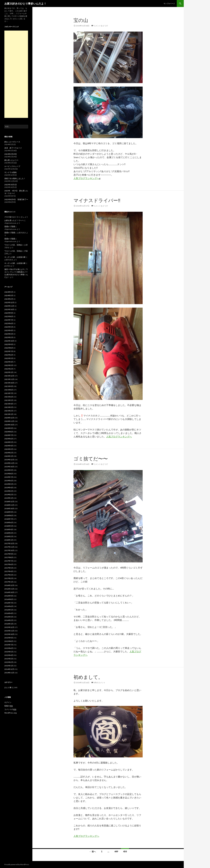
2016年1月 (9, 624)
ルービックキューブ (12, 166)
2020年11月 (9, 421)
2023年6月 (9, 323)
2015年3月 (9, 659)
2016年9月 (9, 596)
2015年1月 (9, 666)
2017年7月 (9, 561)
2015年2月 (9, 662)
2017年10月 (9, 550)
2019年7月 (9, 477)
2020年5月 (9, 442)
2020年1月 (9, 456)
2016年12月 (9, 585)
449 (116, 851)
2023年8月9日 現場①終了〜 (16, 199)
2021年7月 (9, 393)
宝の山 (81, 20)
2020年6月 (9, 439)
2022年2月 (9, 369)
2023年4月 (9, 330)
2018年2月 (9, 536)
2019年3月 (9, 491)
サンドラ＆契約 (10, 172)
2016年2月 (9, 620)
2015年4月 (9, 655)
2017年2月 (9, 578)
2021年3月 (9, 407)
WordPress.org (10, 713)
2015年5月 (9, 652)
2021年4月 (9, 404)
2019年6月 (9, 481)
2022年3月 (9, 365)
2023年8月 (9, 316)
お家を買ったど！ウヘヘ (14, 220)
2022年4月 (9, 362)
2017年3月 (9, 575)
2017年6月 (9, 564)
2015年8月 (9, 641)
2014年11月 (9, 673)
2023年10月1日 (11, 185)
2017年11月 (9, 547)
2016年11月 (9, 589)
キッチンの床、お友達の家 (15, 257)
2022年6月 (9, 355)
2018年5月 (9, 526)
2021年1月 (9, 414)
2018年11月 (9, 505)
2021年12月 (9, 376)
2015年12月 (9, 627)
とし (22, 217)
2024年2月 (9, 299)
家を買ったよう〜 (11, 160)
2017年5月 (9, 568)
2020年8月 (9, 432)
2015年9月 (9, 638)
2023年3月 (9, 334)
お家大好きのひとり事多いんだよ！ (25, 3)
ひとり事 (8, 687)
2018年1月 (9, 540)
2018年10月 (9, 509)
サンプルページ (169, 3)
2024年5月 (9, 292)
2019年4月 (9, 488)
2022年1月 (9, 372)
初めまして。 (88, 677)
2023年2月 (9, 337)
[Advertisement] (16, 74)
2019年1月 (9, 498)
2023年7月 (9, 320)
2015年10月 (9, 634)
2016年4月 (9, 613)
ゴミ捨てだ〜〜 (91, 459)
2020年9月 (9, 428)
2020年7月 (9, 435)
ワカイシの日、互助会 (13, 245)
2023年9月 (9, 313)
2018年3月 (9, 533)
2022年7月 (9, 351)
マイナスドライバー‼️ (97, 200)
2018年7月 (9, 519)
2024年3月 (9, 295)
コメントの (10, 709)
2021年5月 (9, 400)
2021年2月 (9, 411)
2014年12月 (9, 669)
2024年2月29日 (11, 154)
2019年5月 (9, 484)
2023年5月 (9, 327)
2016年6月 (9, 606)
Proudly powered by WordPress (17, 864)
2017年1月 (9, 582)
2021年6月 (9, 397)
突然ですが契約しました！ (15, 178)
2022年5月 (9, 358)
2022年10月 (9, 341)
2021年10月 (9, 383)
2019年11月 (9, 463)
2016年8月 (9, 599)
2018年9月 (9, 512)
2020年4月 (9, 446)
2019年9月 (9, 470)
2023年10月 (9, 309)
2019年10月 (9, 467)
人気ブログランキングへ (86, 178)
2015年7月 (9, 645)
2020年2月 (9, 453)
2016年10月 (9, 592)
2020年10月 (9, 425)
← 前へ (93, 851)
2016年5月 (9, 610)
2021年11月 (9, 379)
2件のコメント (100, 683)
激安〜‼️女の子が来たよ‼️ (14, 269)
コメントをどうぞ (101, 26)
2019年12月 (9, 460)
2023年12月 (9, 302)
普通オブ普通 (10, 226)
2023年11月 (9, 306)
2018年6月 (9, 522)
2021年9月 (9, 386)
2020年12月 (9, 418)
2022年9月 (9, 344)
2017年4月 (9, 571)
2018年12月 (9, 502)
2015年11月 (9, 631)
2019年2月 (9, 495)
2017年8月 (9, 557)
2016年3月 (9, 617)
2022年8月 (9, 348)
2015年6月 (9, 648)
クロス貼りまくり (11, 217)
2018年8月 (9, 515)
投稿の (9, 706)
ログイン (8, 702)
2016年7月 (9, 603)
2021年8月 (9, 390)
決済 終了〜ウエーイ (13, 148)
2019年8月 (9, 474)
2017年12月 (9, 543)
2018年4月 (9, 529)
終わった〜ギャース (12, 142)
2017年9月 (9, 554)
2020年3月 (9, 449)
